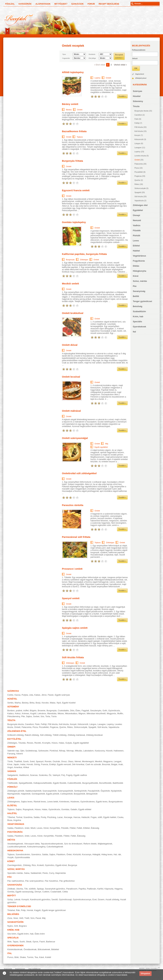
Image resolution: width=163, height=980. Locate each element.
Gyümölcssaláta (22, 857)
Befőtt (136, 296)
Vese (16, 918)
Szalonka (43, 775)
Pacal (38, 918)
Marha (18, 703)
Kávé (42, 957)
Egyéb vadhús (80, 775)
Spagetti (138, 192)
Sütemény (138, 101)
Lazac (60, 817)
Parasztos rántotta (73, 505)
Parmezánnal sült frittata (76, 537)
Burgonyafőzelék (90, 783)
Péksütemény (14, 716)
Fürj (63, 775)
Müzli (33, 828)
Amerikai (18, 767)
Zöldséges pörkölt (16, 791)
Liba (31, 695)
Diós (72, 711)
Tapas (16, 942)
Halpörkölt (26, 794)
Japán (16, 764)
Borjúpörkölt (79, 794)
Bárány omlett (70, 104)
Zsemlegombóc (15, 865)
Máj (107, 444)
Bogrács (23, 926)
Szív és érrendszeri (73, 844)
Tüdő (27, 918)
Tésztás (22, 743)
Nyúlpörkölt (116, 791)
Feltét (79, 828)
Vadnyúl (56, 775)
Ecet (95, 899)
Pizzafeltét (139, 172)
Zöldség (27, 865)
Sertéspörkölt (80, 791)
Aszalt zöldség (112, 899)
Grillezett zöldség (15, 735)
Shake (23, 957)
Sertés (10, 703)
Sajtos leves (27, 802)
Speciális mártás (15, 873)
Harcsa (77, 817)
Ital (134, 332)
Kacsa (17, 695)
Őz (50, 775)
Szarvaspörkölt (50, 791)
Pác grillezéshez (67, 881)
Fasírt (42, 942)
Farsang (11, 754)
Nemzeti (137, 220)
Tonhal (19, 817)
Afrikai (26, 767)
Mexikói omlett (70, 284)
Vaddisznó (24, 775)
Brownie (41, 711)
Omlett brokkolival (73, 313)
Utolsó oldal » (120, 65)
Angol (10, 767)
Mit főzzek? (61, 4)
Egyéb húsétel (69, 703)
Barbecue (51, 942)
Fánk (136, 119)
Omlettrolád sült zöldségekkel (79, 473)
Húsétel (137, 96)
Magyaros (108, 761)
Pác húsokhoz (52, 881)
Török (10, 761)
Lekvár (17, 899)
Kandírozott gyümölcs (40, 899)
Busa (10, 820)
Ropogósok (28, 809)
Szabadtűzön (139, 311)
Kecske (45, 703)
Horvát (30, 764)
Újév (22, 751)
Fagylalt (85, 711)
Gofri (105, 711)
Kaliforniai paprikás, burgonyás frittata (84, 254)
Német (78, 761)
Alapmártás (60, 873)
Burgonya (73, 865)
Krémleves (64, 802)
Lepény (137, 152)
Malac (53, 703)
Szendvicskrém (23, 854)
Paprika (82, 889)
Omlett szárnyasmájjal (75, 438)
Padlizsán (91, 889)
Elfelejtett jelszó (141, 78)
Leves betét (53, 802)
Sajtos (29, 716)
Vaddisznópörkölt (33, 791)
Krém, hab (138, 316)
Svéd (32, 761)
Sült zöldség (46, 735)
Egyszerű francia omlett (76, 190)
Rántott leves (40, 802)
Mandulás (52, 713)
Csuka (120, 817)
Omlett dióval (70, 345)
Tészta (136, 106)
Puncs (10, 957)
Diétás (136, 266)
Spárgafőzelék (26, 783)
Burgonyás (70, 260)
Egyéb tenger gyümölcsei (54, 910)
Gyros (35, 942)
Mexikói (99, 761)
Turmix (30, 957)
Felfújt (137, 123)
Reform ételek (90, 844)
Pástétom (61, 854)
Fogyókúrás (139, 261)
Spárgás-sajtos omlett (75, 628)
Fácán (51, 695)
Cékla (65, 892)
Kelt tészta (139, 131)
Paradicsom (72, 889)
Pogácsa (138, 176)
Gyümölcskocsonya (82, 899)
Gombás (65, 809)
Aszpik (10, 857)
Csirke (10, 695)
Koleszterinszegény (36, 847)
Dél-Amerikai (78, 764)
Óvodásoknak (30, 949)
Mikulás (78, 751)
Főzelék (137, 230)
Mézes (61, 713)
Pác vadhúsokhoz (16, 881)
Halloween (119, 751)
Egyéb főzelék (60, 783)
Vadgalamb (13, 775)
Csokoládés (63, 711)
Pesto (45, 873)
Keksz (18, 713)
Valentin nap (13, 751)
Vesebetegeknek (15, 844)
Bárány (69, 110)
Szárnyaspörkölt (65, 791)
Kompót (25, 899)
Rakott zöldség (32, 735)
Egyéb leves (102, 802)
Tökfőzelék (12, 783)
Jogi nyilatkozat (34, 969)
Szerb (26, 761)
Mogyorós (111, 713)
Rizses (30, 743)
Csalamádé (56, 892)
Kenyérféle (55, 828)
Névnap (70, 751)
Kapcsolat (8, 969)
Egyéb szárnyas (62, 695)
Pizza (137, 168)
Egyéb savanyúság (24, 892)
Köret (136, 276)
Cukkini (46, 892)
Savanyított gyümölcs (55, 889)
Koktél (48, 957)
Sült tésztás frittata (73, 657)
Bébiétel (55, 949)
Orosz (64, 761)
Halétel (136, 251)
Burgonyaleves (116, 802)
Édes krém (40, 934)
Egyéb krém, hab (25, 934)
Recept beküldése (109, 4)
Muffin (120, 713)
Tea (36, 957)
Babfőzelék (118, 783)
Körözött (77, 854)
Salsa (27, 873)
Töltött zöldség (60, 735)
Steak (29, 942)
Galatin (74, 809)
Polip (23, 910)
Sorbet (36, 716)
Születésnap (31, 751)
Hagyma (118, 889)
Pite (23, 716)
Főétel (73, 828)
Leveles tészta (140, 156)
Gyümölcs (50, 865)
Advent (19, 754)
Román (48, 761)
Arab (121, 764)
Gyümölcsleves (88, 802)
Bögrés (33, 711)
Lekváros (42, 713)
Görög (37, 764)
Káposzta (109, 889)
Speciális (137, 322)
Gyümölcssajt (65, 899)
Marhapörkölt (14, 794)
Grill (16, 926)
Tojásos (80, 137)
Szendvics (36, 854)
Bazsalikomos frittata (74, 131)
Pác (135, 286)
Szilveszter (43, 751)
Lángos (137, 143)
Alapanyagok (43, 4)
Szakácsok (77, 4)
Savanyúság (139, 291)
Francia (45, 764)
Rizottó (38, 743)
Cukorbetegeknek (55, 847)
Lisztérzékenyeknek (17, 847)
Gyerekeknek (139, 327)
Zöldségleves (14, 802)
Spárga (40, 889)
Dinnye (38, 892)
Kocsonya (87, 854)
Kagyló (37, 910)
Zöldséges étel (140, 205)
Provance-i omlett (72, 569)
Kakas (37, 695)
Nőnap (62, 751)
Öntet (69, 854)
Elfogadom (145, 973)
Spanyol (40, 761)
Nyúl (59, 703)
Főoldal (10, 4)
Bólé (16, 957)
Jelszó (135, 58)
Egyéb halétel (110, 817)
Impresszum (20, 969)
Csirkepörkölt (67, 794)
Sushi (22, 942)
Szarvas (34, 775)
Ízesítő (55, 899)
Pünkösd (54, 751)
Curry (52, 873)
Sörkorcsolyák (140, 188)
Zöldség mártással (76, 735)
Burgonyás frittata (72, 161)
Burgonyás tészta (141, 111)
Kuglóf (33, 713)
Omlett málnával (71, 411)
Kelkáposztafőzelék (43, 783)
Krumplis (46, 743)
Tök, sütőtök (30, 889)
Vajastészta (139, 201)
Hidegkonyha (140, 271)
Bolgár (114, 764)
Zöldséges (84, 260)
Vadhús (137, 225)
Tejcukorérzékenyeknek (52, 844)
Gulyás (69, 743)
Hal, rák (117, 854)
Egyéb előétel (85, 809)
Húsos (55, 743)
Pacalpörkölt (94, 791)
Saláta (37, 817)
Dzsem (101, 899)
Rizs (34, 865)
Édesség (95, 828)
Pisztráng (52, 817)
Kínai (10, 764)
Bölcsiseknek (44, 949)
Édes (78, 711)
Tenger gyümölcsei (142, 301)
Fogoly (69, 775)
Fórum (91, 4)
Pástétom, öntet (22, 828)
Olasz (71, 761)
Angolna (17, 820)
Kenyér (137, 135)
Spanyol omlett (71, 598)
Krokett (40, 865)
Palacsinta (139, 164)
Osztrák (56, 761)
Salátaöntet (36, 873)
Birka (32, 703)
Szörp (10, 899)
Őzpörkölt (105, 791)
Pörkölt (137, 236)
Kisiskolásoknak (15, 949)
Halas (62, 743)
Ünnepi (136, 215)
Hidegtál (96, 854)
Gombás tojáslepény (74, 222)
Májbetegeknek (105, 844)
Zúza (10, 918)
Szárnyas (137, 91)
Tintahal (11, 910)
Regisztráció (140, 74)
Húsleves (75, 802)
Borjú (38, 703)
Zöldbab (11, 889)
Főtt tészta (139, 127)
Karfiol (100, 889)
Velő (21, 918)
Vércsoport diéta (32, 844)
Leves (136, 241)
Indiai (23, 764)
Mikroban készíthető (96, 713)
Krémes (26, 713)
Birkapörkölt (92, 794)
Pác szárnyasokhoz (34, 881)
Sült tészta (139, 196)
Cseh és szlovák (93, 764)
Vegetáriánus (139, 256)
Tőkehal (11, 817)
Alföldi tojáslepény (73, 72)
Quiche (137, 180)
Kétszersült (139, 139)
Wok (9, 942)
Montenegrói (88, 761)
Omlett (137, 160)
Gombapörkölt (38, 794)
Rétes (137, 184)
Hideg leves (107, 854)
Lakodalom (89, 751)
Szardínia (28, 817)
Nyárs (10, 926)
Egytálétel (138, 210)
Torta (48, 716)
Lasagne (138, 148)
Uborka (20, 889)
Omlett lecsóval (71, 377)
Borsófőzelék (105, 783)
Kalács (11, 713)
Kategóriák (25, 4)
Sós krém (12, 934)
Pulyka (25, 695)
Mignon (82, 713)
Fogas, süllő (96, 817)
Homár (30, 910)
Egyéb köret (61, 865)
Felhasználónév (139, 50)
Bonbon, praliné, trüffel (18, 711)
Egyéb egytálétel (101, 447)
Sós (42, 716)
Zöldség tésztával (94, 735)
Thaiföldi (18, 761)
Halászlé (85, 817)
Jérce (44, 695)
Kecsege (68, 817)
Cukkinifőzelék (74, 783)
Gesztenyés (96, 711)
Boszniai (106, 764)
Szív (32, 918)
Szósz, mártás (140, 281)
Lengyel (118, 761)
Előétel (136, 246)
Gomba (11, 892)
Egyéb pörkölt (53, 794)
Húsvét (109, 751)
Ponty (43, 817)
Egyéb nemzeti (64, 764)
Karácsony (100, 751)
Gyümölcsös (114, 711)
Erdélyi (52, 764)
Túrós (54, 716)
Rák (18, 910)
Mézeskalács (71, 713)
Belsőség (138, 306)
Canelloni (138, 115)
